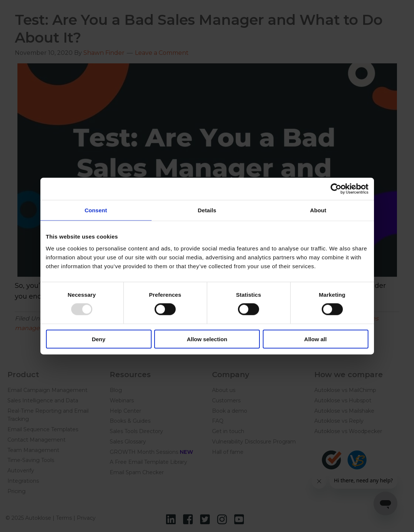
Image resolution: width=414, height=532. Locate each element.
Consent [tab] (96, 210)
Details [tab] (207, 210)
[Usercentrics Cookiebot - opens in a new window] (336, 189)
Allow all (316, 339)
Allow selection (207, 339)
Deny (99, 339)
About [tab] (318, 210)
